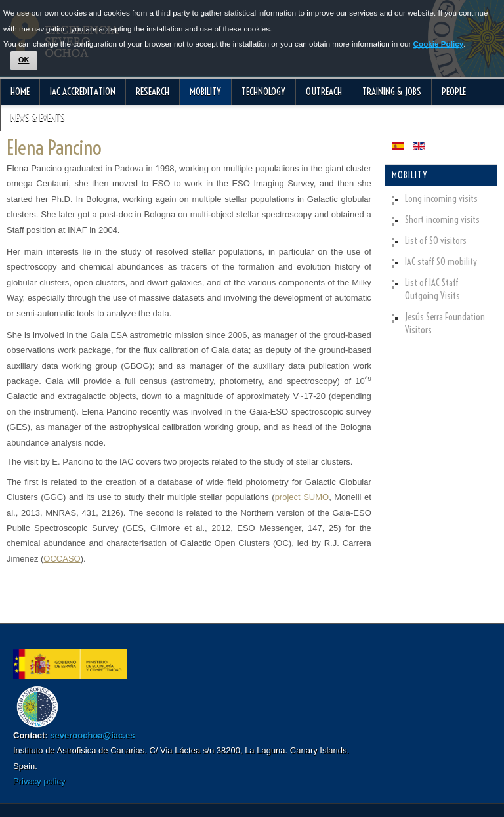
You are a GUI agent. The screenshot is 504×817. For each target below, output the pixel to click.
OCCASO (62, 559)
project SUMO (302, 497)
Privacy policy (39, 781)
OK (24, 60)
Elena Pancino (54, 148)
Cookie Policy (439, 44)
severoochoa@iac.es (92, 735)
